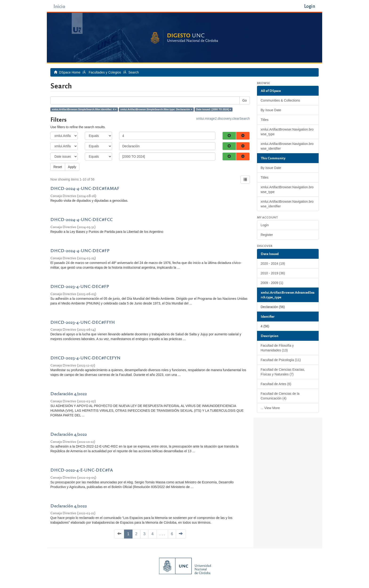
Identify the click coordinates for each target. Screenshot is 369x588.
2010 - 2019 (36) (273, 273)
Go (245, 100)
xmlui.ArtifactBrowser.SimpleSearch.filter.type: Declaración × (156, 109)
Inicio (59, 6)
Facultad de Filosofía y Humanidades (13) (277, 348)
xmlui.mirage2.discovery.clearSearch (223, 119)
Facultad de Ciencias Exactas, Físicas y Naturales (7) (283, 372)
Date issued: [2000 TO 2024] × (213, 109)
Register (267, 235)
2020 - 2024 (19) (273, 263)
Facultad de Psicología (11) (281, 360)
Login (265, 225)
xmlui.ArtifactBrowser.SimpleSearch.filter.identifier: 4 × (84, 109)
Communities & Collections (280, 100)
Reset (58, 167)
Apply (72, 167)
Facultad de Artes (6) (276, 384)
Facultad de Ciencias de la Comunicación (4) (280, 396)
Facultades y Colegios (105, 72)
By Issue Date (271, 110)
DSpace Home (70, 72)
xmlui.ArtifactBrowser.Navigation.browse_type (287, 132)
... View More (270, 408)
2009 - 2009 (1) (272, 283)
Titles (265, 120)
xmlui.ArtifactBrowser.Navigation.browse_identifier (287, 146)
